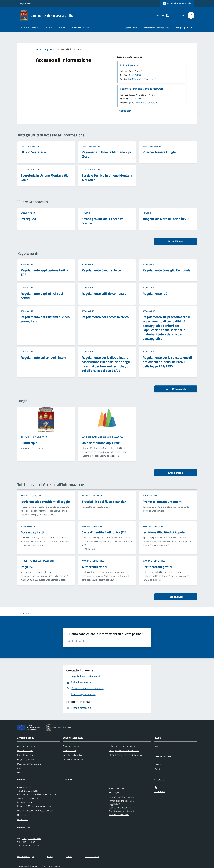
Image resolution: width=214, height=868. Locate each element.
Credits (69, 856)
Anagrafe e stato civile (32, 496)
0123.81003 (136, 75)
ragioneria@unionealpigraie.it (142, 102)
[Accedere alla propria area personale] (177, 3)
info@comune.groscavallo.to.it (142, 79)
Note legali (114, 792)
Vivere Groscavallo (82, 27)
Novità (48, 27)
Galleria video (28, 213)
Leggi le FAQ (114, 804)
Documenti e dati (25, 750)
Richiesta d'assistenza (119, 814)
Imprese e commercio (92, 496)
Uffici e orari (23, 815)
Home (39, 49)
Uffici (20, 773)
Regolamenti (27, 264)
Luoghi (157, 765)
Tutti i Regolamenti (176, 389)
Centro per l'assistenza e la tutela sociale (102, 437)
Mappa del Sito (92, 856)
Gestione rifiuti (131, 28)
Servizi (62, 27)
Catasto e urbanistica (73, 755)
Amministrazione (29, 27)
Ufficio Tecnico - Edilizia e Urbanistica (126, 755)
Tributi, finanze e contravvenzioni (38, 561)
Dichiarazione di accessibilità (122, 797)
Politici (20, 768)
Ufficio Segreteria (129, 65)
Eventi (157, 769)
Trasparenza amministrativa (156, 28)
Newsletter (160, 791)
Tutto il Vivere (176, 241)
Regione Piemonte (27, 3)
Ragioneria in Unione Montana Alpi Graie (141, 89)
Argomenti (49, 49)
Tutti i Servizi (176, 597)
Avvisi (157, 746)
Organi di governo (25, 759)
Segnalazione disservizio (120, 808)
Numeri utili (23, 819)
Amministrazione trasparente (122, 801)
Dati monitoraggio (25, 856)
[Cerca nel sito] (190, 15)
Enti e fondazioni (25, 755)
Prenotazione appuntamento (122, 811)
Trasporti (87, 213)
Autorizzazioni (150, 496)
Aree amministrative (27, 746)
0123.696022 (136, 99)
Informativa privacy (118, 788)
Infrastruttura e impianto (34, 437)
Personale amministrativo (29, 764)
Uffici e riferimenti (30, 146)
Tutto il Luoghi (176, 473)
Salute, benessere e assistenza (123, 746)
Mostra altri (125, 111)
